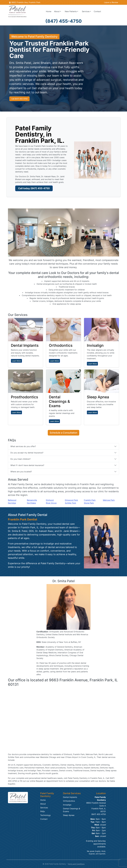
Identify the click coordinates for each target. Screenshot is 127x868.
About (43, 804)
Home (49, 11)
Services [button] (86, 11)
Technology (45, 815)
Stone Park (89, 503)
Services (44, 808)
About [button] (57, 11)
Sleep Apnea (69, 815)
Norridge (12, 503)
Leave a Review (111, 2)
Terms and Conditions (76, 864)
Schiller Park (71, 503)
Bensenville (32, 500)
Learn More (16, 361)
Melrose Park (109, 500)
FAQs (42, 811)
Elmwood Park (71, 500)
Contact (97, 11)
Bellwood (12, 500)
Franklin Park (90, 500)
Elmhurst (50, 500)
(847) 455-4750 (63, 21)
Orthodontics (69, 801)
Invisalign (67, 805)
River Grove (51, 503)
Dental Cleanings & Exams (72, 810)
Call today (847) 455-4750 (34, 188)
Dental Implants (70, 797)
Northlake (31, 503)
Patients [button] (71, 11)
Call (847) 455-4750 (19, 99)
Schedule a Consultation (63, 433)
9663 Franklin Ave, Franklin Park (25, 2)
